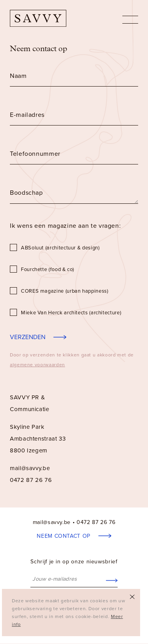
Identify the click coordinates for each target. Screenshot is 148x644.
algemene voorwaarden (37, 365)
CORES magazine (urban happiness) (65, 291)
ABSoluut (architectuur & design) (60, 248)
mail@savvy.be (30, 468)
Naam (18, 76)
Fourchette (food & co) (48, 269)
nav (130, 20)
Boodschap (26, 193)
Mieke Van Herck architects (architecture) (71, 313)
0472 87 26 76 (96, 522)
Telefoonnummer (35, 154)
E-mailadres (27, 115)
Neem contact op (64, 536)
